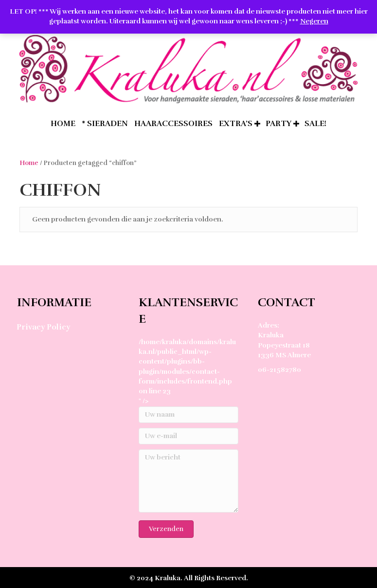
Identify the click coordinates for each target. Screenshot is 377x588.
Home (29, 163)
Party (278, 124)
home (63, 124)
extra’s (236, 124)
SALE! (315, 124)
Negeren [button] (314, 21)
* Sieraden (105, 124)
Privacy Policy (43, 327)
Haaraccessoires (173, 124)
